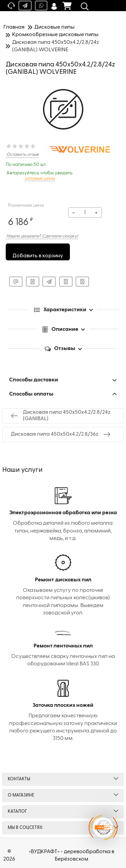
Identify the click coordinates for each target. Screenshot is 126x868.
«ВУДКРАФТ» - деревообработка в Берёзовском (72, 856)
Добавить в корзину (38, 256)
